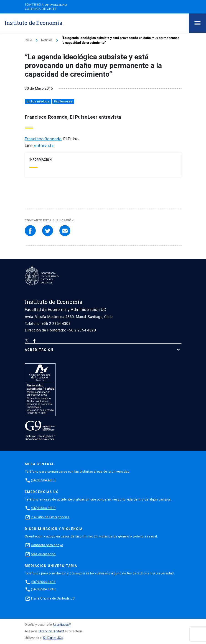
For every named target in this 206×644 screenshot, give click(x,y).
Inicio (28, 40)
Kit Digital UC (52, 638)
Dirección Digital (50, 631)
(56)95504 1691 (43, 582)
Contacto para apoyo (47, 545)
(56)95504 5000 (43, 508)
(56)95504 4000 (43, 480)
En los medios (38, 101)
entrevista (44, 145)
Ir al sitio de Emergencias (50, 517)
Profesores (63, 101)
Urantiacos (61, 625)
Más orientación (43, 554)
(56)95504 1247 (43, 589)
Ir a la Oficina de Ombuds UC (53, 598)
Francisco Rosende (43, 139)
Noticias (47, 40)
